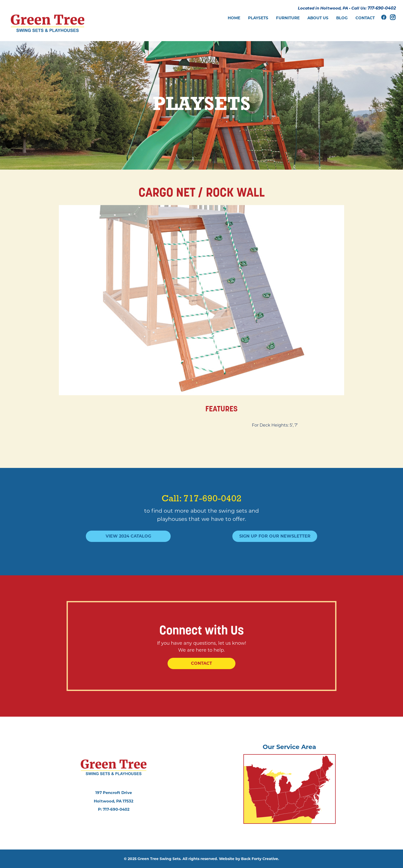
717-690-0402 (382, 8)
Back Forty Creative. (260, 859)
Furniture (288, 18)
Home (234, 18)
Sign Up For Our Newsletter (275, 536)
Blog (342, 18)
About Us (318, 18)
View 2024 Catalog (128, 536)
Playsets (258, 18)
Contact (365, 18)
